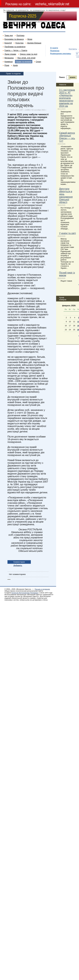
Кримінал (9, 62)
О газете (54, 48)
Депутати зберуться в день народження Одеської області (66, 196)
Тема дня (9, 35)
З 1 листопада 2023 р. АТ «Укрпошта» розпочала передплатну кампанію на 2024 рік (67, 98)
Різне (7, 65)
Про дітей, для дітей (26, 58)
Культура (19, 43)
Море (30, 39)
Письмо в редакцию (42, 589)
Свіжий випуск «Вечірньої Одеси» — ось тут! (67, 137)
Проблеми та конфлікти (15, 47)
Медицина (9, 58)
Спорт (38, 62)
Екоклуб (8, 43)
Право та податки (24, 62)
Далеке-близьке (34, 43)
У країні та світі (67, 233)
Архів (15, 65)
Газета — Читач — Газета (16, 50)
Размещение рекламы (61, 54)
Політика (20, 35)
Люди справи (10, 54)
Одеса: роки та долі (28, 54)
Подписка (55, 51)
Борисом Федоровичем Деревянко (25, 593)
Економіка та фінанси (14, 39)
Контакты (73, 49)
